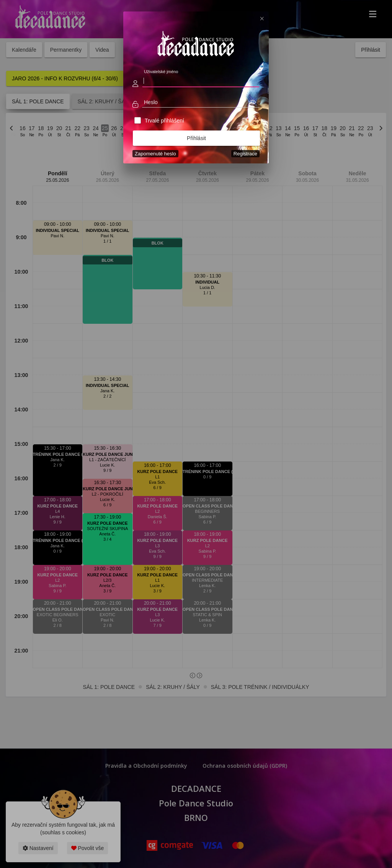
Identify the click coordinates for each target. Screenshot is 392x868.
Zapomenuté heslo (155, 154)
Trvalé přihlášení (164, 121)
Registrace (245, 154)
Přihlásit (196, 138)
